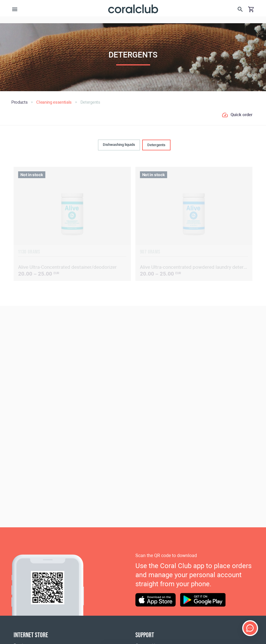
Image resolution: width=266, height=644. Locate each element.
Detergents (156, 145)
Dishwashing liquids (119, 145)
